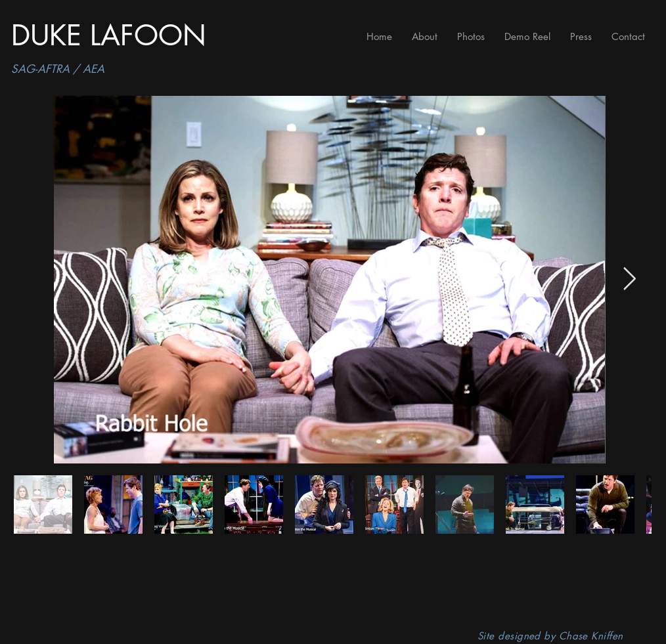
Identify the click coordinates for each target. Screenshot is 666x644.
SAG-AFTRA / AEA (58, 69)
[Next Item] (629, 279)
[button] (471, 36)
